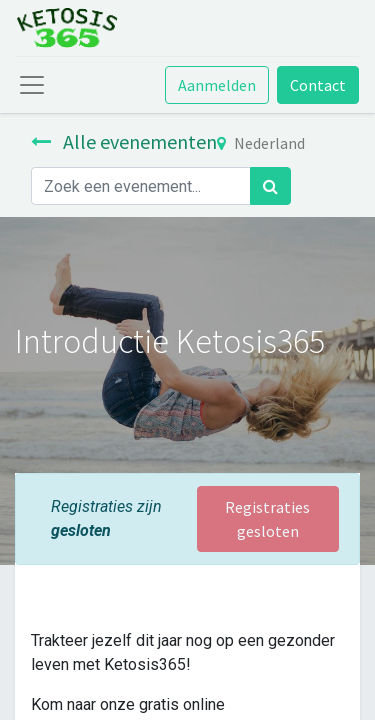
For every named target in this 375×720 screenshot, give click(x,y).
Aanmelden (217, 85)
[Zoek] (270, 186)
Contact (318, 85)
